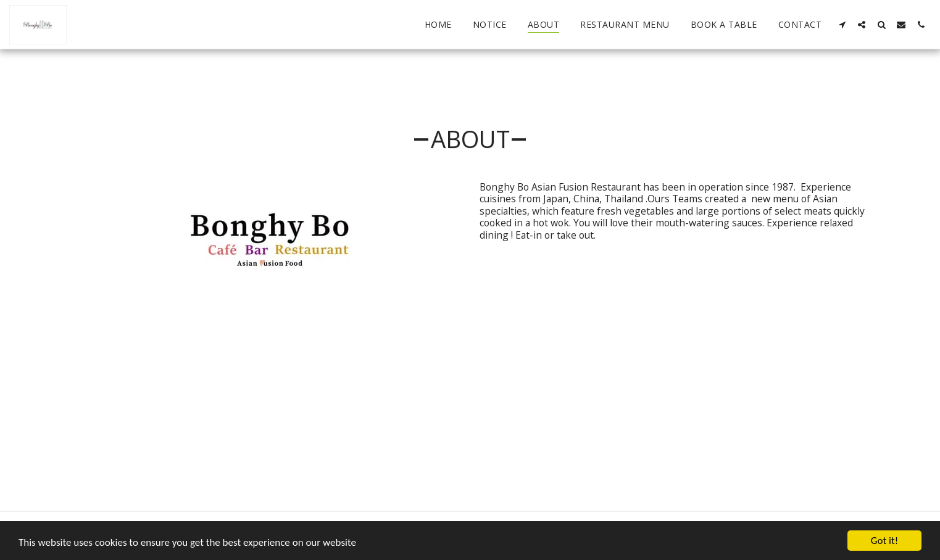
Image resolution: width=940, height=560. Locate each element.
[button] (842, 24)
